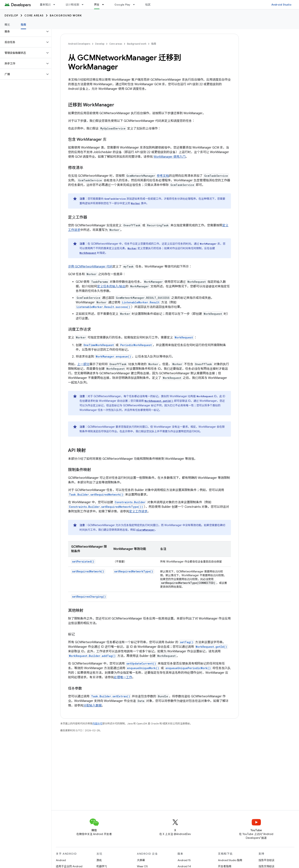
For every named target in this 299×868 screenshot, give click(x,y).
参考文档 (163, 176)
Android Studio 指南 (230, 860)
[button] (23, 31)
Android (61, 860)
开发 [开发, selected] (97, 5)
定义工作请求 (138, 511)
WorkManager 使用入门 (170, 157)
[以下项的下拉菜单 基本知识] (56, 5)
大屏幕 (141, 860)
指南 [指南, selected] (24, 25)
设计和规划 (72, 5)
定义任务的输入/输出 (111, 286)
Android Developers (79, 44)
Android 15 (184, 860)
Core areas (34, 15)
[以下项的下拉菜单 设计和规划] (84, 5)
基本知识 (45, 5)
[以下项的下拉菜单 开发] (105, 5)
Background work (66, 15)
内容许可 (97, 724)
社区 (148, 5)
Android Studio (281, 5)
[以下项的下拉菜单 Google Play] (136, 5)
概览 (7, 25)
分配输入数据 (92, 706)
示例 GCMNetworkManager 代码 (90, 267)
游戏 (99, 860)
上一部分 (83, 364)
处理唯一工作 (123, 677)
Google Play (122, 5)
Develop (11, 15)
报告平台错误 (267, 860)
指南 (154, 44)
